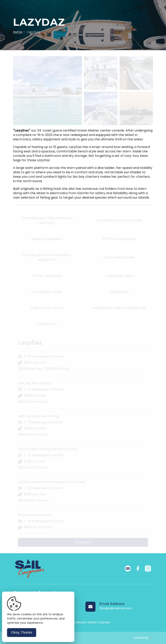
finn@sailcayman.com (116, 608)
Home (18, 32)
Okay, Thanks (22, 632)
